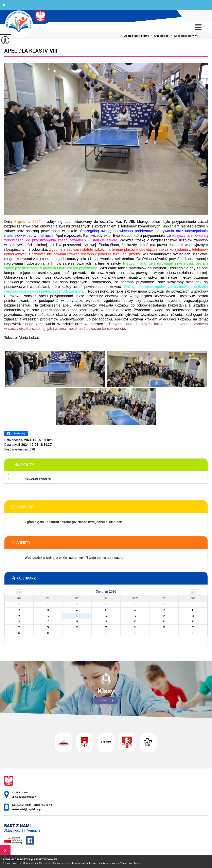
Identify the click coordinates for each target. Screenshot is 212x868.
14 (164, 616)
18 (77, 622)
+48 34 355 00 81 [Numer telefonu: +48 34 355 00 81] (21, 805)
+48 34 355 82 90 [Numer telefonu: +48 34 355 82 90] (42, 805)
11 (77, 616)
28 (164, 627)
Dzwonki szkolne (38, 479)
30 (19, 633)
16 (19, 622)
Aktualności (159, 36)
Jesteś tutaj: (133, 36)
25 (77, 627)
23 (19, 627)
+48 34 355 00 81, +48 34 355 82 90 (199, 16)
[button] (4, 5)
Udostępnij (16, 433)
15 (193, 616)
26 (106, 627)
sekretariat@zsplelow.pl (189, 16)
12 (106, 616)
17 (48, 622)
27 (135, 627)
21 (164, 622)
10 (48, 616)
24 (48, 627)
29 (193, 627)
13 (135, 616)
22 (193, 622)
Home (145, 36)
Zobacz (107, 701)
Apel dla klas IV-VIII (31, 51)
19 (106, 622)
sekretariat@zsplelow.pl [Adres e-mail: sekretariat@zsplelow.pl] (26, 809)
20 (135, 622)
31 (48, 633)
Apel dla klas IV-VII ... (185, 36)
